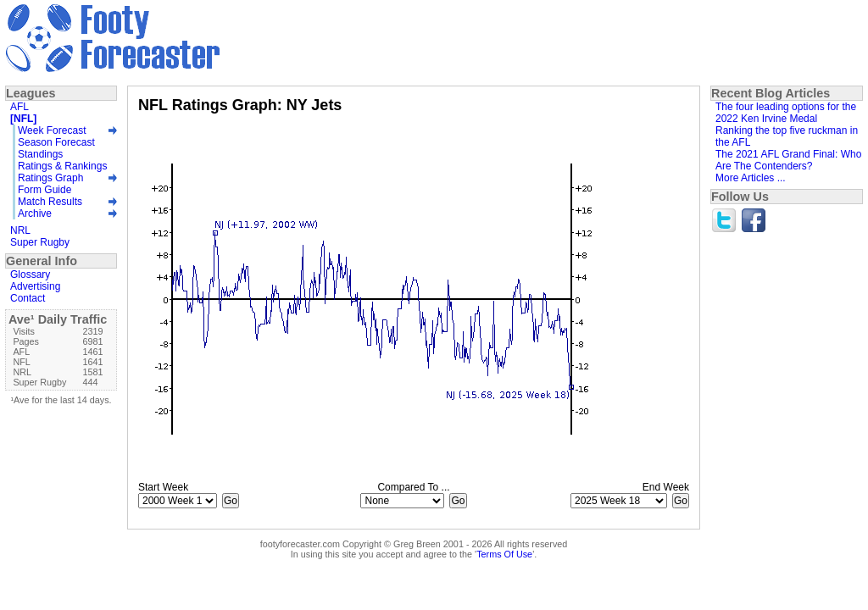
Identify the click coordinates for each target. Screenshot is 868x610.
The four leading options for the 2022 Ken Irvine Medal (786, 113)
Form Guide (45, 190)
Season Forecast (56, 142)
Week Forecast (52, 130)
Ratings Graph (50, 178)
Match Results (50, 202)
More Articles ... (751, 178)
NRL (20, 230)
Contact (28, 298)
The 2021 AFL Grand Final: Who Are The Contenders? (788, 160)
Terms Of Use (504, 554)
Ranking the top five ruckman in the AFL (787, 136)
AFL (19, 107)
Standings (40, 154)
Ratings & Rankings (62, 166)
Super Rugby (40, 242)
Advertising (35, 286)
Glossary (30, 274)
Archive (35, 213)
